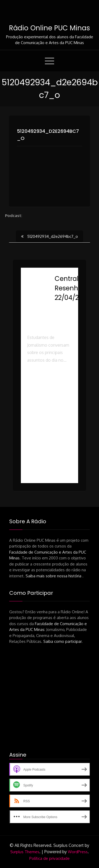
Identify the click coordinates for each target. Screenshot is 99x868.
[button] (50, 387)
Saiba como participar (62, 641)
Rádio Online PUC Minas (49, 28)
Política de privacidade (49, 858)
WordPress (78, 852)
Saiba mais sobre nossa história (54, 576)
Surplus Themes (25, 852)
